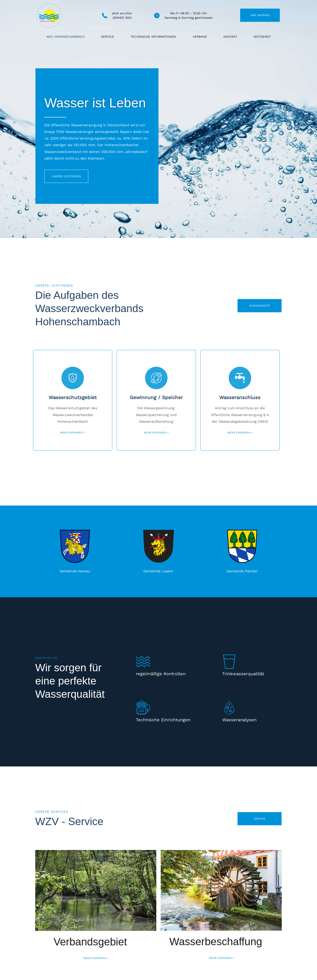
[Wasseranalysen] (229, 708)
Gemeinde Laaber (158, 571)
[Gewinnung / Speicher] (156, 378)
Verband (200, 37)
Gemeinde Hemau (75, 571)
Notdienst (262, 37)
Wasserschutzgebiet (73, 397)
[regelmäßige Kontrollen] (143, 662)
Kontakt (230, 37)
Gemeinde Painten (242, 571)
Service (108, 37)
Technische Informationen (153, 37)
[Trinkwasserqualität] (229, 662)
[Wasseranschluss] (240, 378)
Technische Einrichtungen (163, 720)
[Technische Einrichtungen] (143, 708)
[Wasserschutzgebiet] (73, 378)
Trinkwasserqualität (243, 674)
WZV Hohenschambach (65, 37)
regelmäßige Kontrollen (161, 674)
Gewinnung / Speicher (156, 397)
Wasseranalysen (239, 720)
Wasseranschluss (240, 397)
